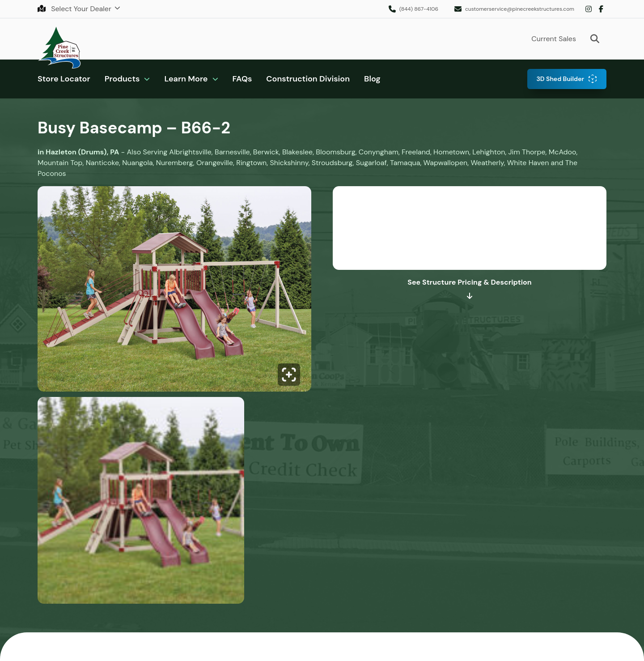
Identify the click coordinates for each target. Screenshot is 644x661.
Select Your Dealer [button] (75, 9)
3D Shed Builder (560, 79)
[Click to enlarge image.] (174, 292)
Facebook (601, 9)
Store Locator (64, 79)
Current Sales (554, 39)
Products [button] (122, 79)
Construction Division (308, 79)
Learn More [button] (186, 79)
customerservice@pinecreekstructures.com (520, 9)
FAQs (242, 79)
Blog (372, 79)
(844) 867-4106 (419, 9)
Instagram (589, 9)
